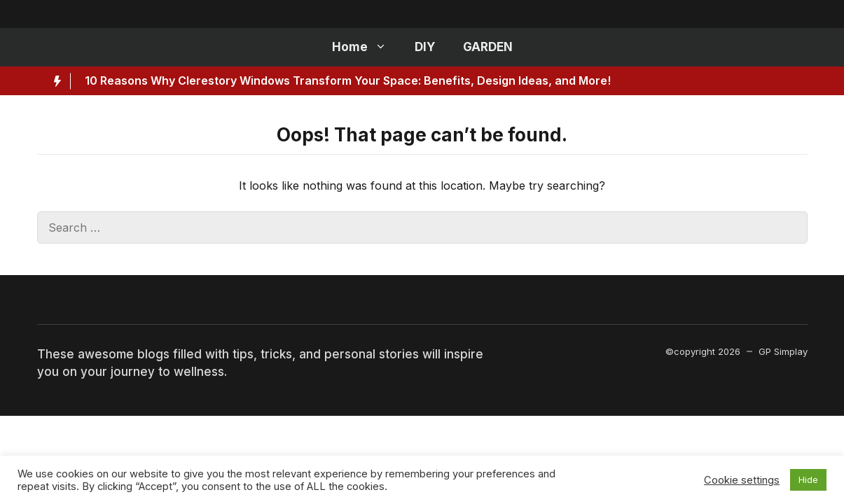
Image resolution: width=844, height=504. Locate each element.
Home (366, 47)
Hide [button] (808, 479)
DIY (425, 47)
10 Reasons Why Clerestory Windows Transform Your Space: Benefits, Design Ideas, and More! (348, 80)
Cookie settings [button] (742, 480)
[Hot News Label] (54, 81)
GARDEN (488, 47)
